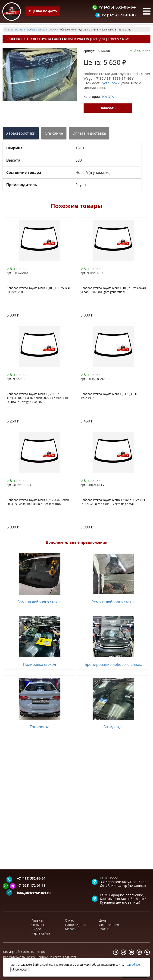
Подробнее (132, 965)
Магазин (72, 929)
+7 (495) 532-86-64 (114, 7)
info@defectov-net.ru (34, 893)
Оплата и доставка (89, 133)
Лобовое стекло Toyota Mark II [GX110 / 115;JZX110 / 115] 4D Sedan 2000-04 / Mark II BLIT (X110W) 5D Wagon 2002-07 (39, 398)
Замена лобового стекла (40, 602)
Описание (54, 133)
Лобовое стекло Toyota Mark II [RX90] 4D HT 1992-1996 (110, 396)
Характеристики (21, 133)
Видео (36, 929)
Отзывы (38, 925)
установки (111, 83)
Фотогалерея (109, 925)
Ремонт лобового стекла (113, 602)
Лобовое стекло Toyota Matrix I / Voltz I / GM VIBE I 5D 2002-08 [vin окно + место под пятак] (113, 502)
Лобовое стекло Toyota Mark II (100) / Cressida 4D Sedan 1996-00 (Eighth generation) (113, 290)
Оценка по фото (43, 11)
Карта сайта (41, 933)
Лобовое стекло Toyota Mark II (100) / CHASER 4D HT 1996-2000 (39, 290)
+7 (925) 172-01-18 (116, 15)
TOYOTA (108, 97)
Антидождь (114, 727)
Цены (103, 920)
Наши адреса (75, 925)
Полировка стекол (40, 664)
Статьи (104, 929)
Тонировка (39, 727)
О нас (69, 920)
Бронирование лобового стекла (113, 664)
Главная (38, 920)
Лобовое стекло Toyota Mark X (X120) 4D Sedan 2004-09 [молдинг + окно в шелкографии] (38, 502)
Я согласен (20, 969)
